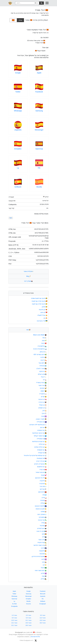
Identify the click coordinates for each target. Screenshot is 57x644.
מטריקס (43, 489)
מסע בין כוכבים (41, 509)
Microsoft (43, 594)
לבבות (44, 475)
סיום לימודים (42, 528)
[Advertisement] (29, 25)
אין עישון (43, 352)
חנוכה (44, 416)
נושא (28, 330)
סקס (44, 534)
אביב (44, 341)
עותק (20, 20)
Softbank (18, 187)
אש (46, 318)
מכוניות (44, 500)
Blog (28, 276)
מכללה (44, 503)
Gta (45, 338)
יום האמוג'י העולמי (40, 436)
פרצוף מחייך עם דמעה (40, 304)
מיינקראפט (42, 492)
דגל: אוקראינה (42, 321)
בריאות (44, 360)
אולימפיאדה (42, 346)
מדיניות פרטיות (35, 637)
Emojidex (18, 149)
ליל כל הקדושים (41, 478)
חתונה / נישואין (41, 419)
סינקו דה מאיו (42, 531)
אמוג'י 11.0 (43, 618)
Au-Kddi (14, 604)
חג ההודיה (43, 402)
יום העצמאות (42, 458)
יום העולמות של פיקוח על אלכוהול (35, 455)
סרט (44, 537)
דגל (11, 218)
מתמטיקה (43, 517)
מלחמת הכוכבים (41, 506)
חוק (44, 411)
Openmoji (39, 149)
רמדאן (44, 573)
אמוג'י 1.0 (14, 615)
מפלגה (44, 512)
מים (45, 495)
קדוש (44, 559)
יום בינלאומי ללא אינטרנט (38, 425)
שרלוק (44, 579)
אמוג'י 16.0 (29, 625)
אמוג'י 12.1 (29, 620)
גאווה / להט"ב (42, 369)
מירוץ (44, 498)
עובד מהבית (42, 542)
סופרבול (43, 526)
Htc (39, 168)
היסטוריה (43, 394)
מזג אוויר (43, 486)
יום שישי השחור (41, 472)
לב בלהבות (43, 310)
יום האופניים (42, 430)
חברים (44, 397)
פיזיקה (44, 548)
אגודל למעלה (43, 315)
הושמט (44, 391)
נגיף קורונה (42, 520)
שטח (44, 576)
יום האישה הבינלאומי (39, 433)
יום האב (43, 427)
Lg (18, 168)
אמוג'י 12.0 (14, 620)
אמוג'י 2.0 (28, 615)
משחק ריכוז (28, 281)
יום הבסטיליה (42, 439)
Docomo (29, 604)
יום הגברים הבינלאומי (39, 441)
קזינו (44, 562)
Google (18, 73)
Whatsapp (18, 111)
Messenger (39, 130)
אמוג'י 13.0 (43, 620)
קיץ (45, 565)
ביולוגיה (43, 357)
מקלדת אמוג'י (28, 271)
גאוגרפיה (43, 366)
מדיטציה (43, 481)
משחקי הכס (42, 514)
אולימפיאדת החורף (40, 349)
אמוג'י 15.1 (14, 625)
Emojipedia (14, 606)
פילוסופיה (43, 551)
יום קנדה (43, 470)
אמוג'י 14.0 (29, 623)
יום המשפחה (42, 450)
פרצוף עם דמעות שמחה (39, 298)
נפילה (44, 523)
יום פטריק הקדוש (40, 464)
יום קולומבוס (42, 467)
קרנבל (44, 568)
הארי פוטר (42, 385)
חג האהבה (42, 399)
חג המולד (43, 405)
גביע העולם (42, 374)
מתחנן (45, 307)
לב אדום (44, 312)
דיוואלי (44, 377)
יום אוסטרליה (42, 422)
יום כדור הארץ (41, 461)
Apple (39, 73)
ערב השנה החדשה (40, 545)
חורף (44, 413)
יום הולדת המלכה (40, 447)
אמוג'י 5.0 (28, 618)
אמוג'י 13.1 (14, 623)
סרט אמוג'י (42, 540)
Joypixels (18, 130)
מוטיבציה (43, 484)
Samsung (39, 111)
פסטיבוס (43, 554)
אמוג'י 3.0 (43, 615)
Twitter (18, 92)
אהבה (44, 343)
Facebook (39, 92)
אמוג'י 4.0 (14, 618)
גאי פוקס (43, 371)
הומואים (43, 388)
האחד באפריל (41, 383)
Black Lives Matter (40, 335)
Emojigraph (43, 604)
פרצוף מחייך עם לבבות (40, 301)
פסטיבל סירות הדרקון (39, 556)
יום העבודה (42, 453)
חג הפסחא (42, 408)
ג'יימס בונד (43, 363)
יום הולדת (43, 444)
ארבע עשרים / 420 (40, 354)
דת (45, 380)
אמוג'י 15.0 (43, 623)
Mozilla (39, 187)
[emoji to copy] (13, 20)
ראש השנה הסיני (41, 570)
